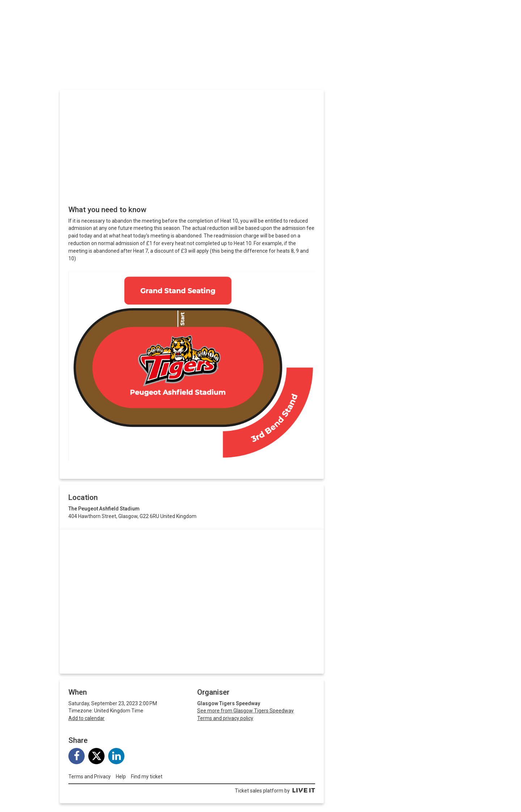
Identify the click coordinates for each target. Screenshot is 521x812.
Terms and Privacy (90, 777)
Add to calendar (86, 718)
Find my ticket (147, 777)
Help (121, 777)
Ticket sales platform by (275, 791)
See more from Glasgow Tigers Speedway (245, 711)
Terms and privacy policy (225, 718)
